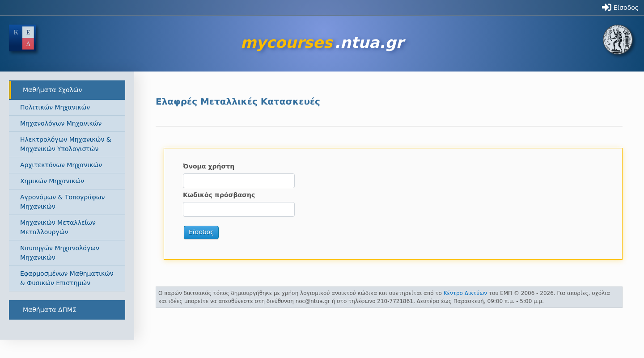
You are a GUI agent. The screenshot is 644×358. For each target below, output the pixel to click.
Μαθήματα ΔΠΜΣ (50, 310)
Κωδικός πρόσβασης (219, 195)
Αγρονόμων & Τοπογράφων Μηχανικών (62, 202)
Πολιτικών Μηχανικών (55, 107)
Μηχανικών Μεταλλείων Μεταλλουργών (58, 227)
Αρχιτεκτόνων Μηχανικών (61, 165)
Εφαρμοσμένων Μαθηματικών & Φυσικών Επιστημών (67, 278)
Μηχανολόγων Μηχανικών (61, 123)
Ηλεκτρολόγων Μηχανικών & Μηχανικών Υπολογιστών (66, 144)
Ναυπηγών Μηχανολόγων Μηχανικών (60, 253)
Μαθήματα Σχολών (52, 90)
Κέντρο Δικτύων (465, 293)
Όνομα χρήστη (209, 166)
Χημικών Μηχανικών (52, 181)
